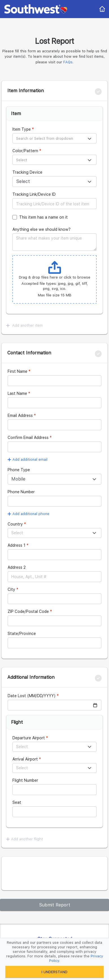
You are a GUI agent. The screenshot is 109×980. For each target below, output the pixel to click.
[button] (54, 91)
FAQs (68, 62)
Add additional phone (29, 514)
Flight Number (25, 780)
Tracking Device (27, 172)
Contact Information (29, 353)
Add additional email (28, 459)
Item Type (22, 129)
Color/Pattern (25, 151)
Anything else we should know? (42, 229)
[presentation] (52, 873)
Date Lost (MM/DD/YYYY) (32, 696)
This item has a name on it (43, 217)
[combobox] (54, 138)
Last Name (17, 393)
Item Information (26, 91)
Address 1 (17, 545)
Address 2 (17, 567)
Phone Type (19, 470)
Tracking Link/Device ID (34, 194)
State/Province (22, 634)
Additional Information (31, 677)
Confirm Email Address (28, 438)
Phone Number (21, 492)
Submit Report (55, 905)
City (11, 589)
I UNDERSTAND (54, 972)
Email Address (20, 415)
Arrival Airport (25, 759)
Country (15, 524)
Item (16, 114)
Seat (17, 802)
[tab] (54, 91)
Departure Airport (29, 738)
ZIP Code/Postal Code (28, 611)
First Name (18, 371)
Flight (17, 722)
